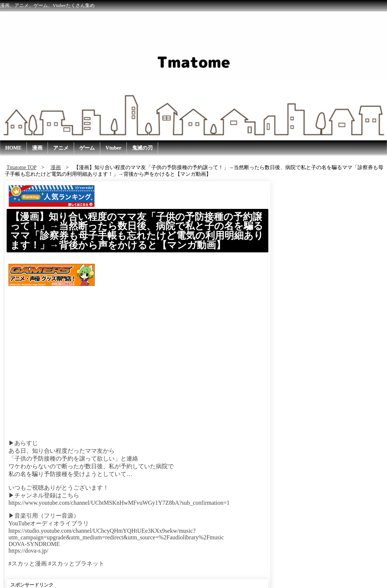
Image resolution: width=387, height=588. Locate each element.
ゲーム (87, 148)
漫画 (37, 148)
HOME (13, 148)
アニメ (61, 148)
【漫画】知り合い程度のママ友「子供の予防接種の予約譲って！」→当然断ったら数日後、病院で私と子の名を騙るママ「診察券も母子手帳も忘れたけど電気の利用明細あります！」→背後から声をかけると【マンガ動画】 (137, 231)
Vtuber (113, 148)
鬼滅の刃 (142, 148)
